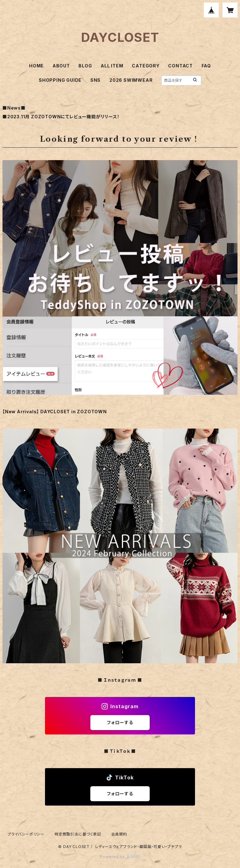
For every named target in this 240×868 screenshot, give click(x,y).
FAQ (206, 66)
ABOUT (61, 66)
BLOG (85, 66)
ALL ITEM (112, 66)
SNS (95, 80)
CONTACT (180, 66)
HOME (36, 66)
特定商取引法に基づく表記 (78, 834)
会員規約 (119, 834)
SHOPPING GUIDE (60, 80)
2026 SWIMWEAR (131, 80)
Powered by (120, 857)
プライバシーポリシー (26, 834)
